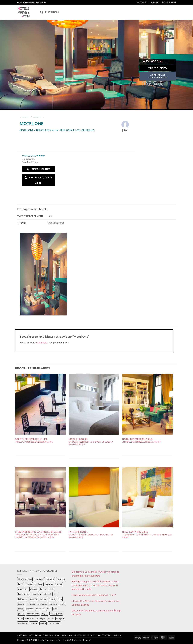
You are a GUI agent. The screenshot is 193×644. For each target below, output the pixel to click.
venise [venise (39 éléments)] (43, 623)
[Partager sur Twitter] (150, 84)
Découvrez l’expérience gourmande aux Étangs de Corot (96, 612)
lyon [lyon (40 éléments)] (60, 599)
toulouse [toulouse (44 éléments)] (34, 623)
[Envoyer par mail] (155, 84)
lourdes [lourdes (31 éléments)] (52, 599)
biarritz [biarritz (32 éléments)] (29, 584)
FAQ (31, 635)
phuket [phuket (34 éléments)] (21, 614)
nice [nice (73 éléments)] (49, 609)
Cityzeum (65, 640)
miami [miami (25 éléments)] (62, 604)
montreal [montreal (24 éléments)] (29, 609)
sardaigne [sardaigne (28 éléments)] (41, 618)
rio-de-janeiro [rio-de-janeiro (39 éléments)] (56, 614)
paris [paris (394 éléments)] (55, 609)
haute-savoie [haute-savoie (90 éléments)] (24, 594)
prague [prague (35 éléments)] (45, 614)
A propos (155, 2)
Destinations (52, 12)
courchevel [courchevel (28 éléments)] (23, 589)
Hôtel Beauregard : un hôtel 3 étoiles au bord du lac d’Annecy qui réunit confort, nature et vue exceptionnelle (95, 585)
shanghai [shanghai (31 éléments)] (60, 618)
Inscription (142, 2)
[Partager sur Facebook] (145, 84)
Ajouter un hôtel (169, 2)
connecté (42, 342)
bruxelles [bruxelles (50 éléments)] (49, 584)
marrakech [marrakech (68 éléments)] (42, 604)
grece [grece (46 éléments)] (52, 589)
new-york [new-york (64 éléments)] (40, 609)
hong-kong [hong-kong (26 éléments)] (36, 594)
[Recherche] (42, 12)
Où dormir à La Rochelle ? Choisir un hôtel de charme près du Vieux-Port (95, 574)
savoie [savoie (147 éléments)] (51, 618)
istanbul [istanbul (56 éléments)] (47, 594)
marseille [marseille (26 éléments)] (53, 604)
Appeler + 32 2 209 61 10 (38, 180)
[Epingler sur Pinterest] (161, 84)
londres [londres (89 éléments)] (43, 599)
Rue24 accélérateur (81, 640)
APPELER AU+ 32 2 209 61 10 (157, 76)
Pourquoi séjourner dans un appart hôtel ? (94, 595)
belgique (25, 117)
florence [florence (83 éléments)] (44, 589)
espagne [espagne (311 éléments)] (34, 589)
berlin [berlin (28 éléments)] (21, 584)
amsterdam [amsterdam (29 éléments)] (39, 579)
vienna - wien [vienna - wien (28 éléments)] (54, 623)
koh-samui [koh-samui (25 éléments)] (23, 599)
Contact (49, 635)
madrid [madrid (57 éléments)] (21, 604)
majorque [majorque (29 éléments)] (31, 604)
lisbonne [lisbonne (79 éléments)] (33, 599)
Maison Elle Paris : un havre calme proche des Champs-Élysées (96, 603)
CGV (57, 635)
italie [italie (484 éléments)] (55, 594)
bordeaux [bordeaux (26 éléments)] (39, 584)
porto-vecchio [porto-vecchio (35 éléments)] (33, 614)
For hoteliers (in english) (108, 635)
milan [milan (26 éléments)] (21, 609)
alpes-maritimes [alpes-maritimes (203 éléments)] (25, 579)
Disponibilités (38, 169)
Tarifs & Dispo (157, 68)
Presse (38, 635)
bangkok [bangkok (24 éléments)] (50, 579)
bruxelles (38, 117)
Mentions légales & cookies (77, 635)
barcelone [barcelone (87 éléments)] (61, 579)
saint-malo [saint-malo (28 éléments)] (30, 618)
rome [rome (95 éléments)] (20, 618)
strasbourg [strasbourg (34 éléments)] (23, 623)
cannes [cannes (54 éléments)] (59, 584)
